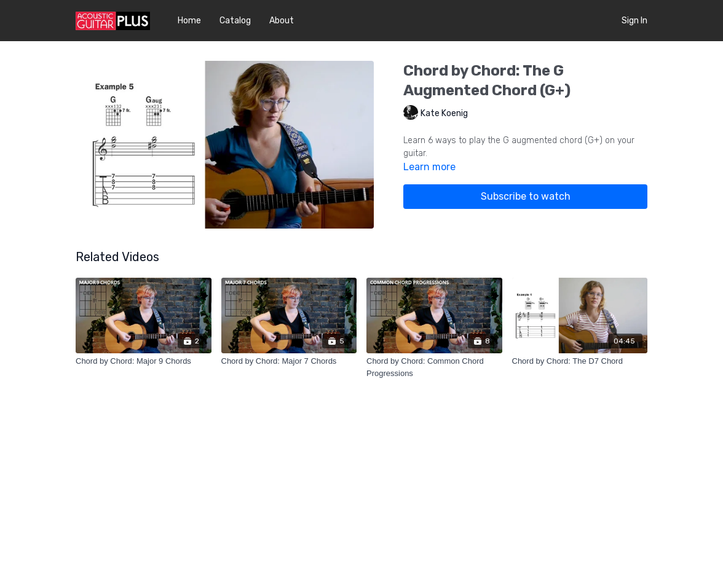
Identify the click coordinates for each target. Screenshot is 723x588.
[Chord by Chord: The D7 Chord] (580, 361)
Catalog (235, 21)
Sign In (634, 21)
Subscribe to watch (526, 196)
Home (189, 21)
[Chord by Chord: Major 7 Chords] (289, 361)
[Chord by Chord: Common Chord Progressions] (434, 367)
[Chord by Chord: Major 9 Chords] (144, 361)
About (282, 21)
